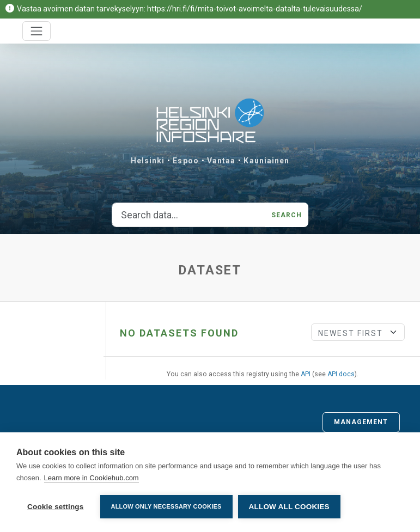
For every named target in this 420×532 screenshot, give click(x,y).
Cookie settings (56, 507)
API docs (341, 374)
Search (287, 215)
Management (361, 422)
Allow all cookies (289, 507)
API (306, 374)
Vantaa (221, 161)
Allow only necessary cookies (166, 506)
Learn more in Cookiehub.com (92, 478)
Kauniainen (266, 161)
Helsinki (148, 161)
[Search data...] (188, 215)
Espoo (186, 161)
